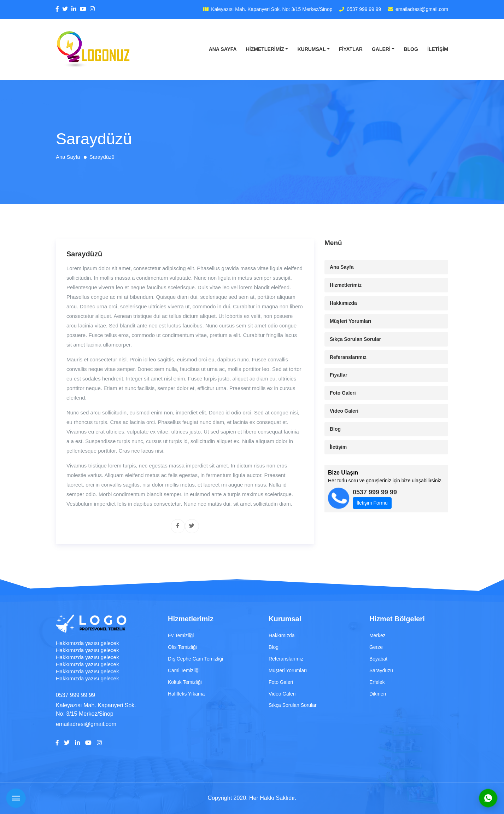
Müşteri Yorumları (351, 321)
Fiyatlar (351, 49)
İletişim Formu (372, 503)
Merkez (377, 635)
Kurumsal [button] (311, 49)
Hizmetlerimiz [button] (265, 49)
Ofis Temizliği (182, 647)
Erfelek (377, 682)
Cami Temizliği (184, 670)
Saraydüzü (381, 670)
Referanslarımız (348, 357)
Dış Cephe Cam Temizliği (196, 659)
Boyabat (378, 659)
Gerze (376, 647)
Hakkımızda (343, 303)
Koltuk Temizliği (185, 682)
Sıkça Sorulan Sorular (356, 339)
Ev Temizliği (181, 635)
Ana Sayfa (223, 49)
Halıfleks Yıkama (186, 694)
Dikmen (378, 694)
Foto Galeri (343, 393)
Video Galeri (344, 411)
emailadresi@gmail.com (422, 9)
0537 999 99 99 (364, 9)
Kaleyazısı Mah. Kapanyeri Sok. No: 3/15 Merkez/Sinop (271, 9)
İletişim (438, 49)
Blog (411, 49)
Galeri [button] (381, 49)
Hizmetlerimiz (346, 285)
